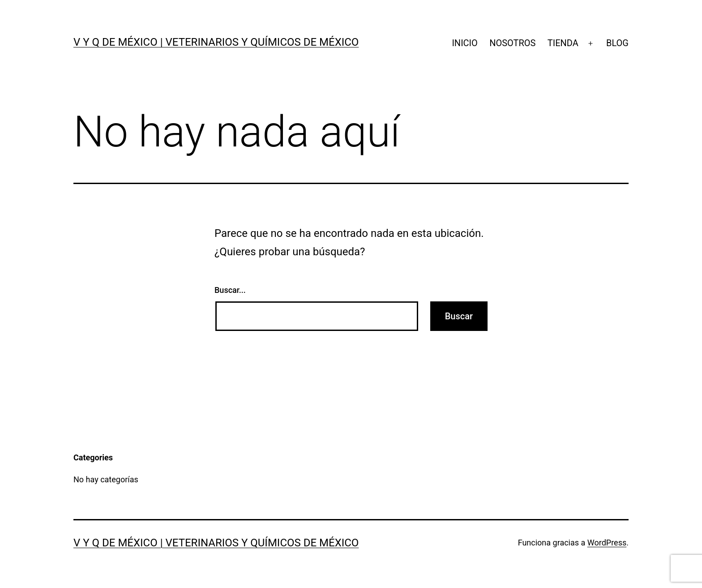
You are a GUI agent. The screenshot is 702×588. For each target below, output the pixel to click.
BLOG (617, 43)
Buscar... (230, 290)
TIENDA (563, 43)
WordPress (607, 543)
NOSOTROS (512, 43)
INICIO (464, 43)
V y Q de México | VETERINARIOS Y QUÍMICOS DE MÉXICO (216, 42)
